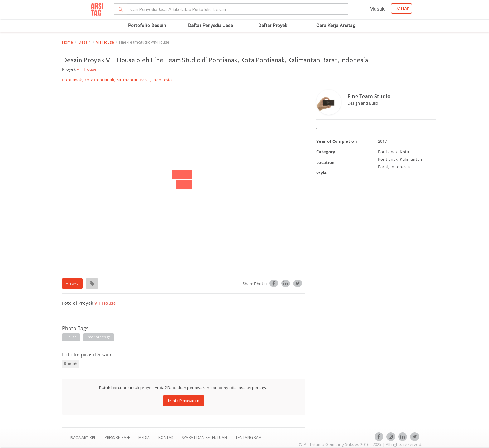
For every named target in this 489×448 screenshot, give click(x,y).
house (71, 337)
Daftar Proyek (273, 26)
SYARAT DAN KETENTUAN (205, 438)
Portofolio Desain (147, 26)
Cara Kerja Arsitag (336, 26)
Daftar (402, 9)
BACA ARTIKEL (83, 438)
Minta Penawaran (184, 400)
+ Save (72, 283)
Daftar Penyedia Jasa (211, 26)
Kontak (167, 438)
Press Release (117, 438)
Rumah (71, 364)
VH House (105, 42)
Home (68, 42)
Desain (85, 42)
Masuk (377, 9)
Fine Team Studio (369, 96)
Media (145, 438)
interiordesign (99, 337)
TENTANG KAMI (249, 438)
